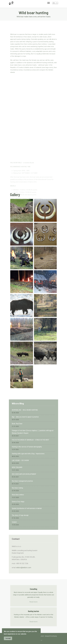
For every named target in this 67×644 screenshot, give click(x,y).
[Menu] (49, 3)
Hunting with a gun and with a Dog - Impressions (28, 454)
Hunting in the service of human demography (27, 447)
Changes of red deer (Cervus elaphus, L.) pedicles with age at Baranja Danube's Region (33, 432)
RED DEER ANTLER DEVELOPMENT (24, 474)
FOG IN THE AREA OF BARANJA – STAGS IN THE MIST (30, 440)
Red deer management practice (22, 481)
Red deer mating (17, 488)
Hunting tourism (33, 611)
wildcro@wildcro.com (24, 568)
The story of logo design (20, 515)
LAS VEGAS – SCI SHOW (20, 460)
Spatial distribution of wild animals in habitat (27, 508)
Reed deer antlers (18, 495)
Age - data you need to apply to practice (25, 417)
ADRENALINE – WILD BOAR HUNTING (25, 410)
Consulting (33, 589)
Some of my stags (18, 502)
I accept (8, 638)
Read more (33, 602)
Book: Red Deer (17, 424)
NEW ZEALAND (17, 467)
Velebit (14, 522)
